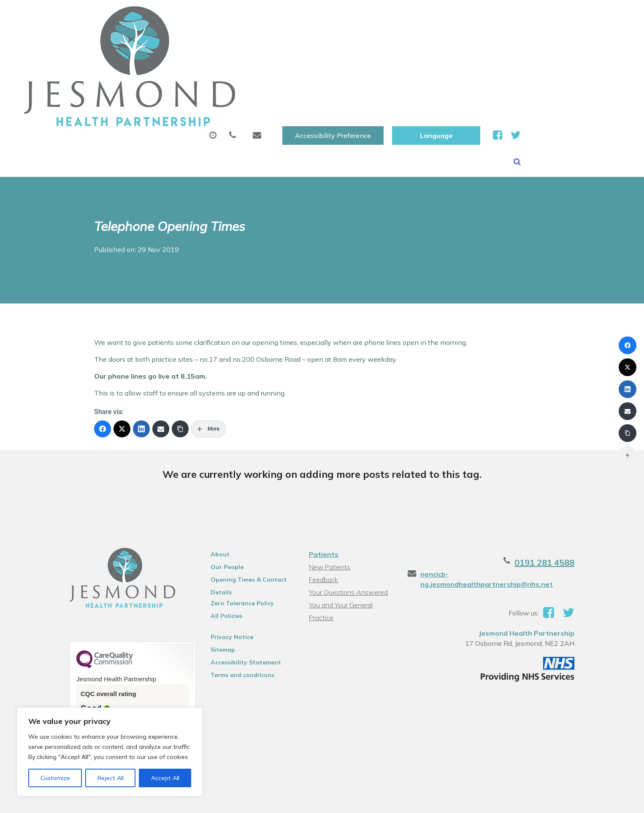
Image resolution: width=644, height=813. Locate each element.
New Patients (495, 42)
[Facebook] (103, 344)
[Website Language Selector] (535, 16)
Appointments (224, 42)
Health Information (174, 71)
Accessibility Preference (432, 16)
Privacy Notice (225, 553)
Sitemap (216, 565)
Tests (437, 42)
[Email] (161, 344)
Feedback (323, 495)
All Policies (219, 531)
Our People (220, 482)
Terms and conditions (235, 591)
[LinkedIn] (141, 344)
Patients (323, 470)
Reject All (111, 778)
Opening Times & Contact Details (242, 496)
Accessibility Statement (239, 578)
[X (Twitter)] (122, 344)
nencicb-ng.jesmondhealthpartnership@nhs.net (510, 490)
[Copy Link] (180, 344)
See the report (90, 654)
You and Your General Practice (340, 522)
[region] (110, 752)
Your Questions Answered (348, 508)
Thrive (582, 800)
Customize (55, 778)
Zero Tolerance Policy (235, 519)
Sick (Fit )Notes (376, 42)
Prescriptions (302, 42)
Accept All (165, 778)
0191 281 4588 (560, 478)
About (152, 42)
